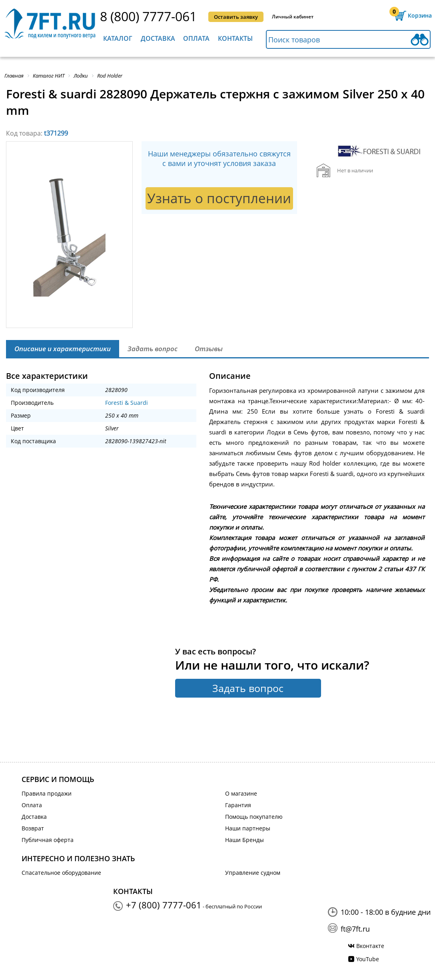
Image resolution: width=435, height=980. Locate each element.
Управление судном (253, 873)
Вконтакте (370, 946)
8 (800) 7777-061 (148, 16)
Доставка (158, 38)
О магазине (241, 793)
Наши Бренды (244, 840)
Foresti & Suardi (127, 403)
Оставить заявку (236, 17)
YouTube (368, 959)
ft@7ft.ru (355, 929)
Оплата (196, 38)
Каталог (118, 38)
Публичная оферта (48, 840)
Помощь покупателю (254, 817)
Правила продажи (47, 793)
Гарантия (238, 805)
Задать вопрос (248, 688)
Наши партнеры (248, 828)
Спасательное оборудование (61, 873)
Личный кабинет (293, 17)
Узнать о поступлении (219, 198)
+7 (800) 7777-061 (164, 905)
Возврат (33, 828)
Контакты (235, 38)
